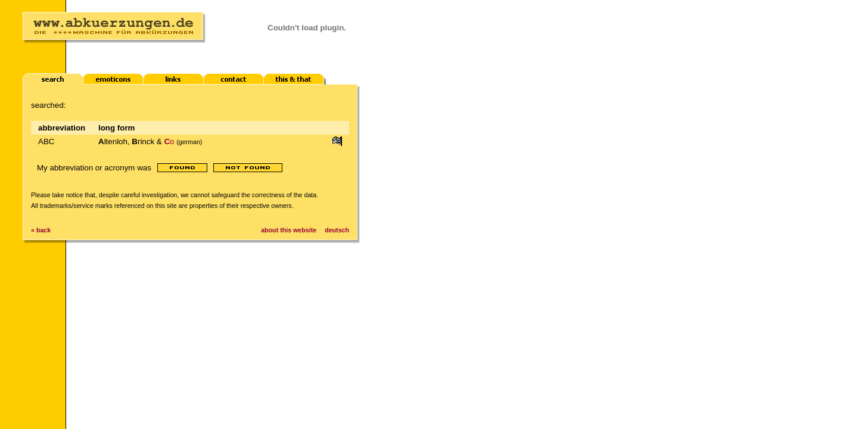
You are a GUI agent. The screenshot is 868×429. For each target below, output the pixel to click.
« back (41, 230)
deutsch (337, 230)
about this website (289, 230)
